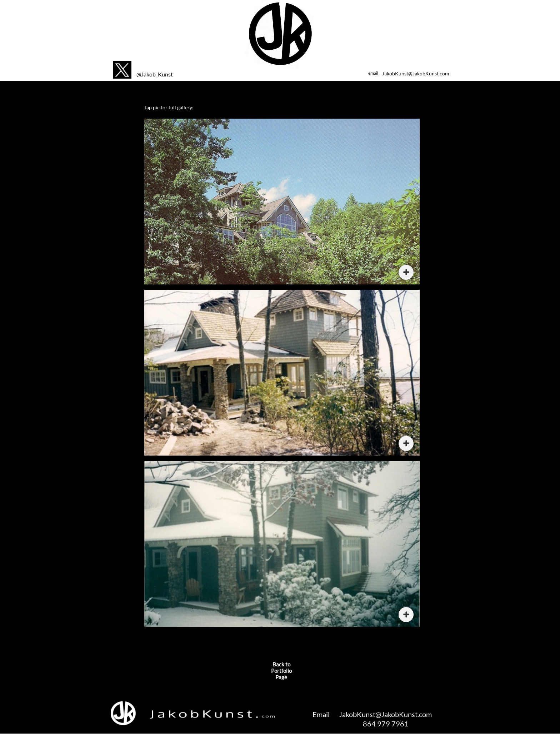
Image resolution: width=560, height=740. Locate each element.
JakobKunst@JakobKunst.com (416, 73)
